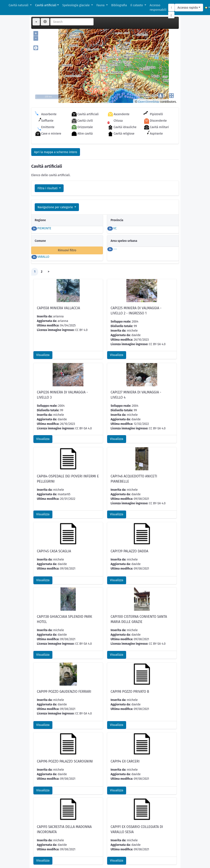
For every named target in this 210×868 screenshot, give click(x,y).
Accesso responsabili (158, 8)
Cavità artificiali (46, 5)
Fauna (101, 5)
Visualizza (43, 306)
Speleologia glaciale (76, 5)
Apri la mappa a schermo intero (56, 152)
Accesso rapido (188, 8)
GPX (64, 856)
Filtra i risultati (48, 188)
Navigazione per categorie (56, 207)
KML (53, 856)
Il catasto (137, 5)
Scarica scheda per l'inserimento (56, 834)
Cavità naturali (19, 5)
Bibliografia (119, 5)
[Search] (171, 8)
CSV (41, 856)
